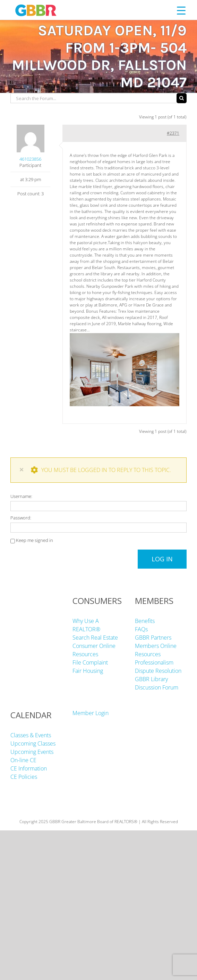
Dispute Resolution (158, 671)
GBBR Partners (153, 638)
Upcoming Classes (33, 743)
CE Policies (24, 777)
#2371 (173, 133)
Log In (162, 559)
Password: (21, 518)
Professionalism (154, 662)
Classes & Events (31, 735)
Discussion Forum (157, 687)
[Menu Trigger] (181, 10)
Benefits (145, 621)
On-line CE (23, 760)
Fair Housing (88, 671)
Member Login (91, 713)
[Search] (182, 98)
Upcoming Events (32, 752)
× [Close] (22, 469)
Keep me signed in (35, 540)
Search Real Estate (95, 638)
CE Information (29, 768)
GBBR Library (151, 679)
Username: (21, 496)
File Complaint (90, 662)
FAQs (141, 629)
